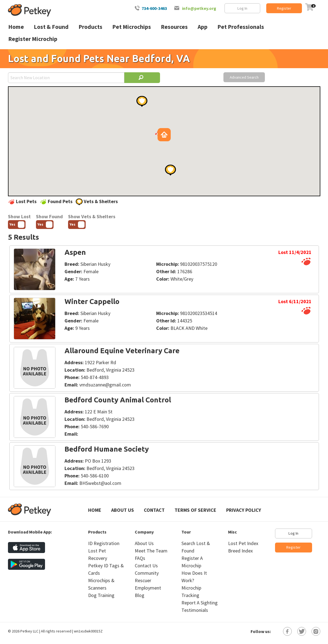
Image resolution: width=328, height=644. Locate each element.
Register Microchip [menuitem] (33, 39)
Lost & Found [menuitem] (51, 27)
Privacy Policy (244, 510)
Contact (154, 510)
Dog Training (101, 595)
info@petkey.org (199, 8)
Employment (148, 588)
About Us (123, 510)
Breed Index (240, 551)
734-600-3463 (154, 8)
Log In (242, 8)
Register (284, 8)
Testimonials (195, 610)
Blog (140, 595)
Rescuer (143, 580)
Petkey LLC (29, 631)
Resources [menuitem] (174, 27)
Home (95, 510)
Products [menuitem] (90, 27)
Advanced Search (244, 77)
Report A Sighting (200, 603)
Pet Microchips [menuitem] (132, 27)
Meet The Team (151, 551)
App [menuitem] (203, 27)
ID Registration (104, 543)
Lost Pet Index (243, 543)
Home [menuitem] (16, 27)
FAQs (140, 558)
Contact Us (146, 566)
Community (147, 573)
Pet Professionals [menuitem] (241, 27)
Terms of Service (195, 510)
